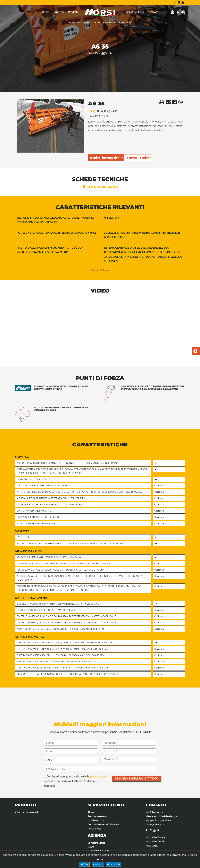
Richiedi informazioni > (106, 158)
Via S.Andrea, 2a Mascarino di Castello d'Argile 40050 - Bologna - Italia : (162, 819)
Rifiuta (84, 864)
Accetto (98, 864)
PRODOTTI (82, 23)
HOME (72, 23)
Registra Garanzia (97, 816)
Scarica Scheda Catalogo (100, 187)
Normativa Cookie (155, 842)
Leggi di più (114, 864)
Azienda (59, 12)
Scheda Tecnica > (139, 158)
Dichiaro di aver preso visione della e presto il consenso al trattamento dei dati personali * (76, 781)
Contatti (153, 12)
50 (114, 111)
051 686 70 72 (158, 825)
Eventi (91, 847)
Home (46, 12)
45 (106, 111)
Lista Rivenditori (96, 821)
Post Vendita (94, 829)
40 (99, 111)
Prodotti (73, 12)
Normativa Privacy (156, 838)
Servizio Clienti (135, 12)
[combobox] (71, 760)
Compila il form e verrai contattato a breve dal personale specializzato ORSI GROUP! (100, 732)
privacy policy (99, 777)
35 (92, 111)
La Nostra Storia (96, 843)
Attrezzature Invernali (26, 812)
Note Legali (152, 846)
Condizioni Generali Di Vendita (103, 825)
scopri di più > (100, 270)
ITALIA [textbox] (49, 760)
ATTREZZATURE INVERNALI (103, 23)
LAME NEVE (125, 23)
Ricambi (92, 812)
